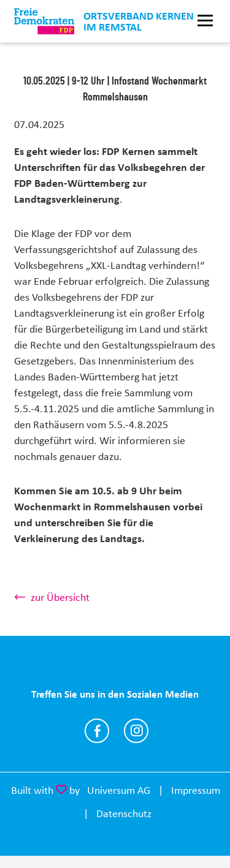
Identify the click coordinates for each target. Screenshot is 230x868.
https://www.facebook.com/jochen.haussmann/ (97, 731)
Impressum (196, 790)
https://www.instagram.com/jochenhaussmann (136, 731)
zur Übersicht (60, 597)
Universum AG (119, 790)
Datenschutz (124, 813)
